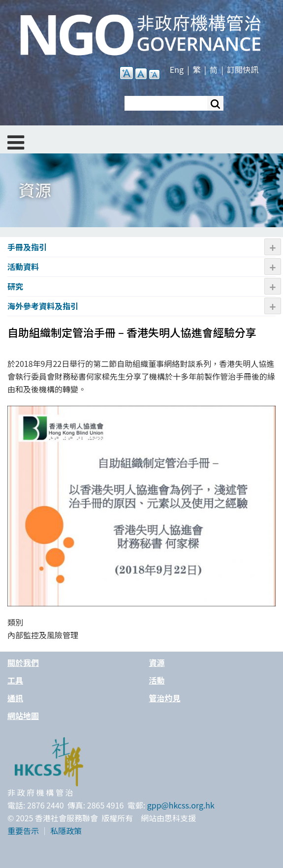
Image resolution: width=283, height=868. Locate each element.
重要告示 (23, 831)
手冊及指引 (27, 247)
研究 (15, 286)
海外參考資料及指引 (43, 306)
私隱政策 (66, 831)
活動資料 (23, 267)
